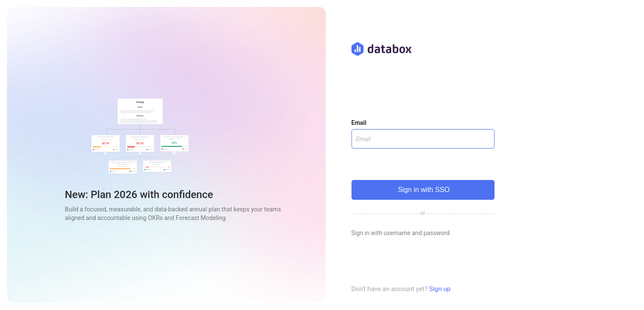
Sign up (440, 289)
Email (359, 123)
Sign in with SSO (423, 190)
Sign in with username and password (401, 233)
